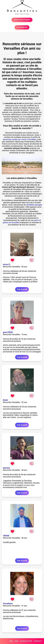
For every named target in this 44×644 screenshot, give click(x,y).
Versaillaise (8, 604)
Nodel (5, 400)
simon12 (7, 264)
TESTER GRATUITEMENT (22, 20)
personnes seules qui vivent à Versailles (19, 139)
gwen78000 (8, 332)
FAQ (11, 641)
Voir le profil (22, 289)
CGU (17, 641)
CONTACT (38, 641)
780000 (6, 536)
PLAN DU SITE (26, 641)
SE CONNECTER (22, 27)
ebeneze (6, 468)
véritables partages (34, 205)
